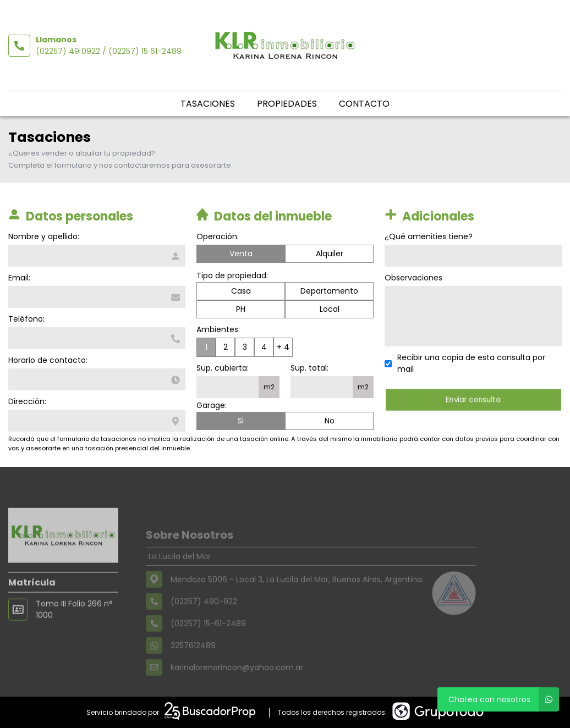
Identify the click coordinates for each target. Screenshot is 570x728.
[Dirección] (96, 421)
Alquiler (330, 255)
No (330, 422)
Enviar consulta (474, 399)
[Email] (96, 297)
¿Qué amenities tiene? (430, 236)
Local (330, 310)
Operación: (218, 238)
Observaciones (415, 278)
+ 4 (283, 348)
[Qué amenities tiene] (474, 256)
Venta (241, 255)
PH (241, 310)
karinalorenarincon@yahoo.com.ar (237, 683)
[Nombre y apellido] (96, 256)
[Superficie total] (322, 388)
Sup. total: (309, 369)
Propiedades (287, 104)
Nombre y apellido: (43, 236)
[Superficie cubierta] (228, 388)
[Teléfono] (96, 338)
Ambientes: (218, 330)
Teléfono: (25, 319)
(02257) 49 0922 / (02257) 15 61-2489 (109, 51)
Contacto (364, 104)
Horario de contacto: (47, 360)
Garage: (212, 406)
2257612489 (193, 661)
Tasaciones (208, 104)
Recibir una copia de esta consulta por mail (472, 363)
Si (241, 422)
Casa (241, 292)
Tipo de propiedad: (232, 277)
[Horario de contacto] (96, 379)
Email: (18, 278)
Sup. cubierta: (223, 369)
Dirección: (26, 401)
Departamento (329, 292)
